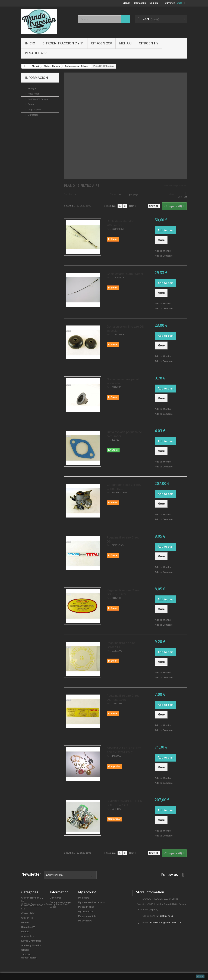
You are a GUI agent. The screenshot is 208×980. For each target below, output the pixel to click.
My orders (84, 898)
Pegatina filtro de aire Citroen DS (121, 645)
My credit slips (86, 907)
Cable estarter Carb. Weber (125, 274)
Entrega (31, 87)
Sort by (68, 194)
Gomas (25, 932)
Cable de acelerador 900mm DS (120, 223)
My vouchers (85, 921)
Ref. (109, 229)
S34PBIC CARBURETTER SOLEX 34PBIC (124, 803)
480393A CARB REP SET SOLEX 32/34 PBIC (124, 750)
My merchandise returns (91, 902)
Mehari (125, 43)
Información (36, 78)
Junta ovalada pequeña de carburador (124, 434)
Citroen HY (149, 43)
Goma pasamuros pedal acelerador (123, 381)
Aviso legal (33, 92)
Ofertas (25, 950)
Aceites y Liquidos (31, 945)
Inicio (30, 43)
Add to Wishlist (163, 251)
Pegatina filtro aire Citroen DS (124, 540)
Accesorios (27, 936)
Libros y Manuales (31, 941)
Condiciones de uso (37, 98)
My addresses (86, 911)
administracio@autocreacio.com (166, 922)
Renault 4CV (36, 53)
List (185, 195)
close (200, 976)
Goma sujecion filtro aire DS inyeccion (125, 329)
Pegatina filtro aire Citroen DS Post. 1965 (124, 592)
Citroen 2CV (101, 43)
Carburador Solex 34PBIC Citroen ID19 (124, 487)
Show (113, 194)
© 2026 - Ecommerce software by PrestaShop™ (46, 970)
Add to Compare (164, 256)
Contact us (140, 3)
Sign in (126, 3)
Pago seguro (34, 108)
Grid (180, 195)
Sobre (30, 103)
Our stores (33, 113)
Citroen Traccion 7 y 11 (63, 43)
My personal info (87, 916)
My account (87, 892)
